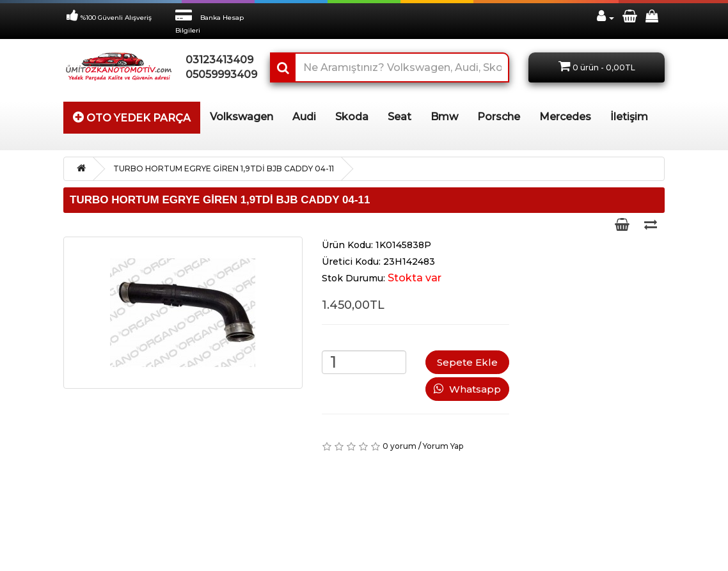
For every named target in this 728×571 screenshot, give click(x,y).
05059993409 (218, 74)
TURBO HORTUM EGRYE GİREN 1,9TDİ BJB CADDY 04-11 (224, 168)
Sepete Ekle (467, 362)
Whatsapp (467, 389)
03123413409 (218, 60)
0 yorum (400, 446)
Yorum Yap (443, 446)
